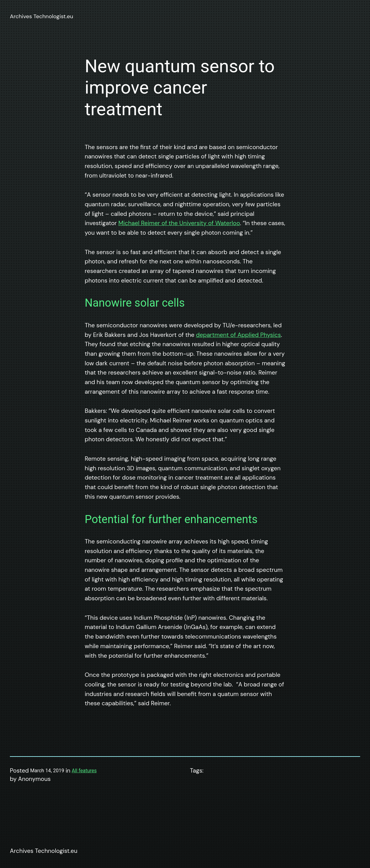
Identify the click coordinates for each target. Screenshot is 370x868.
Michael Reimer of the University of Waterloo (179, 223)
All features (84, 771)
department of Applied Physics (238, 335)
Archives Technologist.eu (42, 16)
